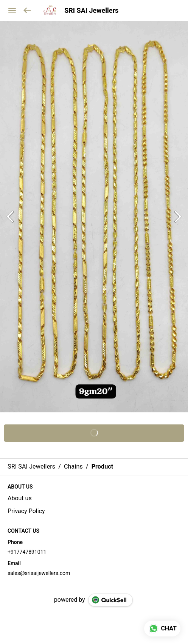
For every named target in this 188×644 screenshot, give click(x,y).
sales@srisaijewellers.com (39, 573)
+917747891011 (27, 552)
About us (20, 498)
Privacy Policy (26, 511)
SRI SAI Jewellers (91, 11)
